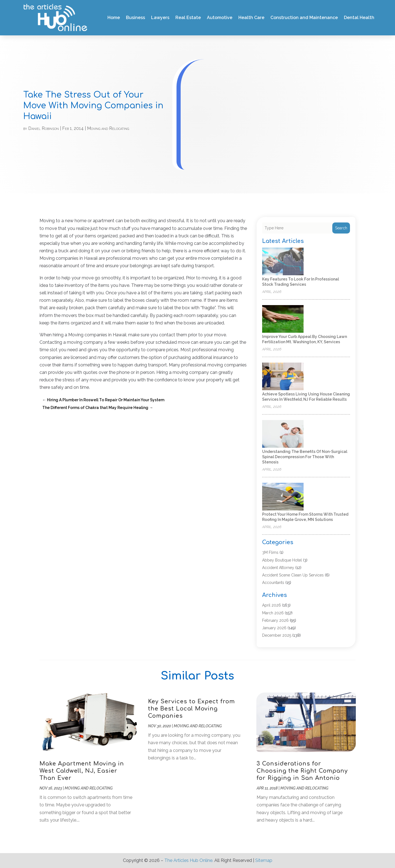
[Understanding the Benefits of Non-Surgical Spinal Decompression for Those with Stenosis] (283, 434)
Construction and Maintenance (304, 18)
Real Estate (188, 18)
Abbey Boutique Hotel (282, 560)
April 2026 (272, 605)
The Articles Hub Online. (189, 860)
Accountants (273, 583)
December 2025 (277, 635)
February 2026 (275, 620)
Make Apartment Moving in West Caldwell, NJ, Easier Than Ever (82, 771)
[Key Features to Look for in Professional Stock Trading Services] (283, 262)
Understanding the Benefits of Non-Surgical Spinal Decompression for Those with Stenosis (305, 457)
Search (341, 228)
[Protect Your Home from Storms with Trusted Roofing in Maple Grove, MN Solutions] (283, 497)
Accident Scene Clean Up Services (293, 575)
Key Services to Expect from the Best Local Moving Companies (191, 709)
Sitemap (264, 860)
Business (135, 18)
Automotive (220, 18)
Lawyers (160, 18)
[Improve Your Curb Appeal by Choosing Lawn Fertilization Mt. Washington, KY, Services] (283, 319)
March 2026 (273, 613)
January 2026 (274, 628)
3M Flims (270, 552)
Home (114, 18)
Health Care (251, 18)
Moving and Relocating (108, 128)
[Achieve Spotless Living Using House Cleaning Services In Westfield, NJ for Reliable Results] (283, 377)
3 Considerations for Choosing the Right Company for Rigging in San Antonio (302, 771)
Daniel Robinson (44, 128)
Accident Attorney (278, 568)
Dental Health (359, 18)
